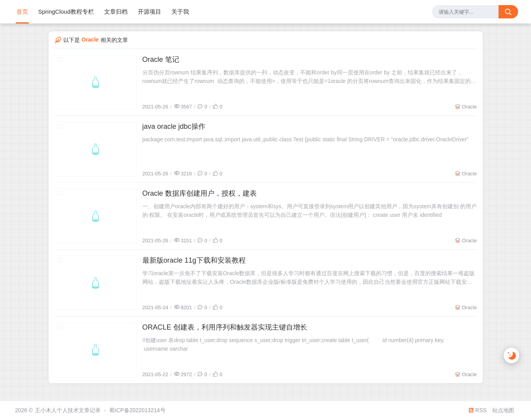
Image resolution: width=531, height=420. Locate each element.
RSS (478, 410)
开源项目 (149, 12)
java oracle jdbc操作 (174, 126)
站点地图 (503, 410)
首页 (22, 12)
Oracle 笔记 (161, 59)
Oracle (469, 107)
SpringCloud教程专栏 (66, 12)
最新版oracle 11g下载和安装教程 (194, 260)
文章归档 (116, 12)
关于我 (180, 12)
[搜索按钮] (508, 12)
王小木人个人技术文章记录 (68, 410)
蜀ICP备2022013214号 (137, 410)
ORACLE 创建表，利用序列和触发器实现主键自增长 (225, 327)
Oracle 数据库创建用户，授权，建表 (200, 193)
